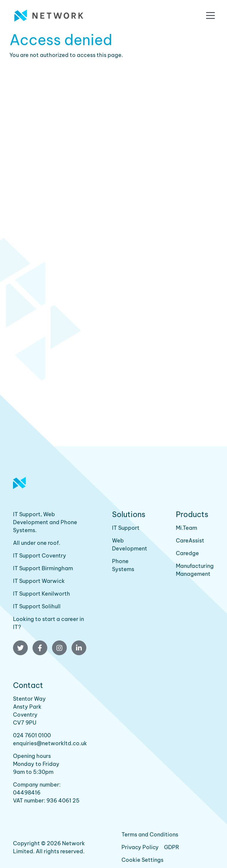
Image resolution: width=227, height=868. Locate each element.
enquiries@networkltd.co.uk (50, 743)
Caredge (187, 553)
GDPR (172, 847)
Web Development (130, 545)
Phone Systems (123, 565)
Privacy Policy (140, 847)
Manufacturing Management (195, 570)
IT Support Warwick (39, 581)
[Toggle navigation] (210, 16)
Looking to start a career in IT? (48, 623)
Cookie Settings (142, 860)
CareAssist (190, 541)
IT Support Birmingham (43, 568)
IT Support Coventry (40, 556)
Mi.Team (187, 528)
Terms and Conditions (150, 835)
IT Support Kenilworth (42, 594)
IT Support (126, 528)
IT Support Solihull (37, 606)
